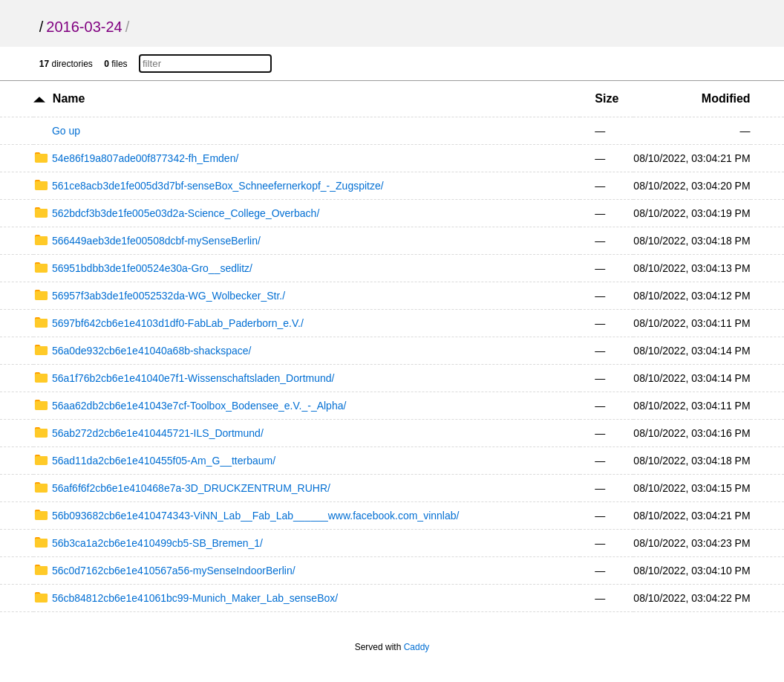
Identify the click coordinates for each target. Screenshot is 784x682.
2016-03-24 (84, 27)
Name (69, 98)
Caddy (417, 647)
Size (607, 98)
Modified (726, 98)
